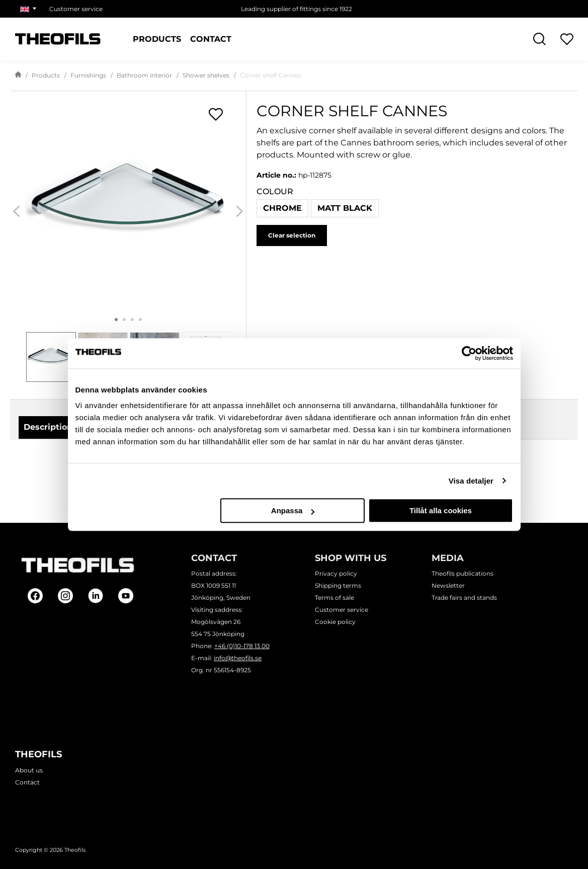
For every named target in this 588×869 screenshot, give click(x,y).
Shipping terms (338, 586)
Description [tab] (48, 427)
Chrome (282, 208)
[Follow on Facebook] (35, 596)
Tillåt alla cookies (441, 510)
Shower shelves (206, 75)
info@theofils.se (238, 658)
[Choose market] (30, 9)
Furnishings (88, 75)
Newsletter (448, 586)
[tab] (51, 357)
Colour (275, 191)
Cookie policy (335, 622)
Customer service (342, 610)
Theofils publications (463, 574)
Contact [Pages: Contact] (211, 39)
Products (46, 75)
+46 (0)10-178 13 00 (242, 646)
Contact (27, 782)
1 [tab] (116, 320)
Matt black (345, 208)
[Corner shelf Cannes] (128, 202)
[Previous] (16, 212)
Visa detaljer (471, 481)
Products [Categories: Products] (157, 39)
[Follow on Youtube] (126, 596)
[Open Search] (539, 39)
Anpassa (293, 510)
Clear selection (292, 235)
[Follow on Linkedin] (96, 596)
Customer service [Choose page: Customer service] (76, 9)
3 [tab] (132, 320)
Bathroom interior (144, 75)
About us (29, 770)
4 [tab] (140, 320)
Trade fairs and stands (464, 598)
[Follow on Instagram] (65, 596)
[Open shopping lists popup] (216, 114)
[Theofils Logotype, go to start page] (58, 39)
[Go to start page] (18, 75)
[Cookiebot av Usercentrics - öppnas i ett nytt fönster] (469, 353)
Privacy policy (336, 574)
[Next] (240, 212)
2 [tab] (124, 320)
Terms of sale (334, 598)
